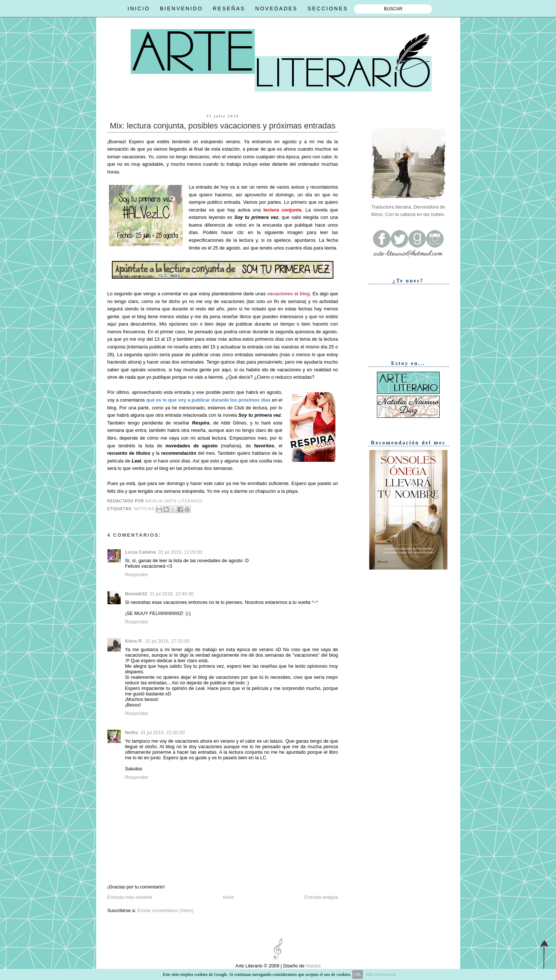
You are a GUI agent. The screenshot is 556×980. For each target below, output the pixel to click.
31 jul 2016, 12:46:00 (172, 594)
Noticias (144, 509)
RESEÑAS (229, 8)
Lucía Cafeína (141, 552)
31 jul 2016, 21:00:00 (162, 733)
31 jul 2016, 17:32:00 (167, 641)
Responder (137, 575)
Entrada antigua (321, 897)
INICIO (139, 8)
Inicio (229, 897)
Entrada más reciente (130, 897)
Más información (381, 974)
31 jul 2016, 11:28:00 (180, 552)
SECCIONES (328, 8)
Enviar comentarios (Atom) (165, 910)
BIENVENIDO (181, 8)
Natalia (313, 966)
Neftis (132, 733)
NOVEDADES (276, 8)
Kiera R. (134, 641)
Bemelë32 (136, 594)
